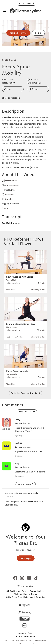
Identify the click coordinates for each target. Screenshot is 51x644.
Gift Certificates (13, 591)
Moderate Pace (12, 185)
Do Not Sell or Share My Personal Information (25, 597)
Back (6, 208)
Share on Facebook (11, 98)
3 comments (36, 83)
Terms (33, 591)
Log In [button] (38, 33)
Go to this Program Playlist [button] (26, 393)
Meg (17, 463)
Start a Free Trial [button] (18, 33)
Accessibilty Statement (26, 636)
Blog (29, 586)
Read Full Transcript (11, 223)
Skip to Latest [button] (27, 411)
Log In (14, 501)
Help (21, 586)
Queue (34, 89)
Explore (41, 591)
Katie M (18, 443)
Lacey (17, 420)
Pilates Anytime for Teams (25, 594)
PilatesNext (10, 194)
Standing (9, 199)
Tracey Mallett (9, 83)
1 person (19, 423)
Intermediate (11, 181)
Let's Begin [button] (26, 558)
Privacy (25, 591)
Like (8, 89)
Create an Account (28, 501)
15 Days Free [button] (27, 3)
